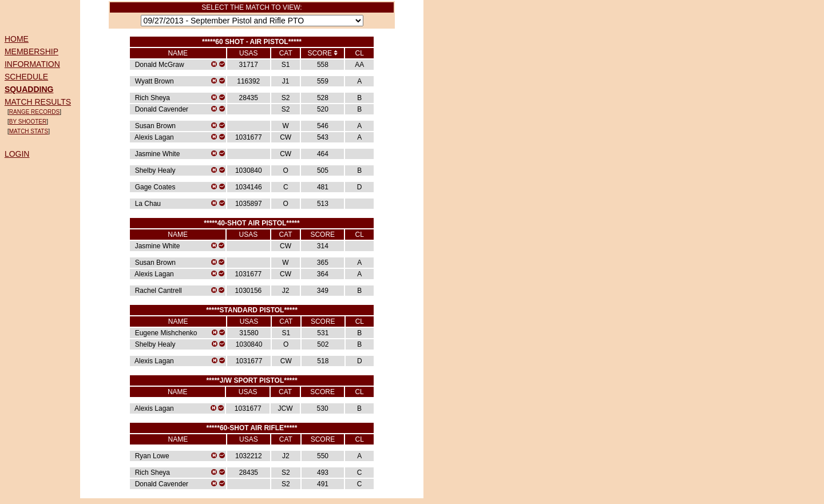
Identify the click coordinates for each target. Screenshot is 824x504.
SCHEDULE (26, 77)
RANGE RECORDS (34, 112)
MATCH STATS (29, 131)
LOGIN (17, 154)
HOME (17, 39)
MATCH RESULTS (38, 102)
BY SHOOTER (28, 122)
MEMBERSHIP (31, 51)
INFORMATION (32, 64)
